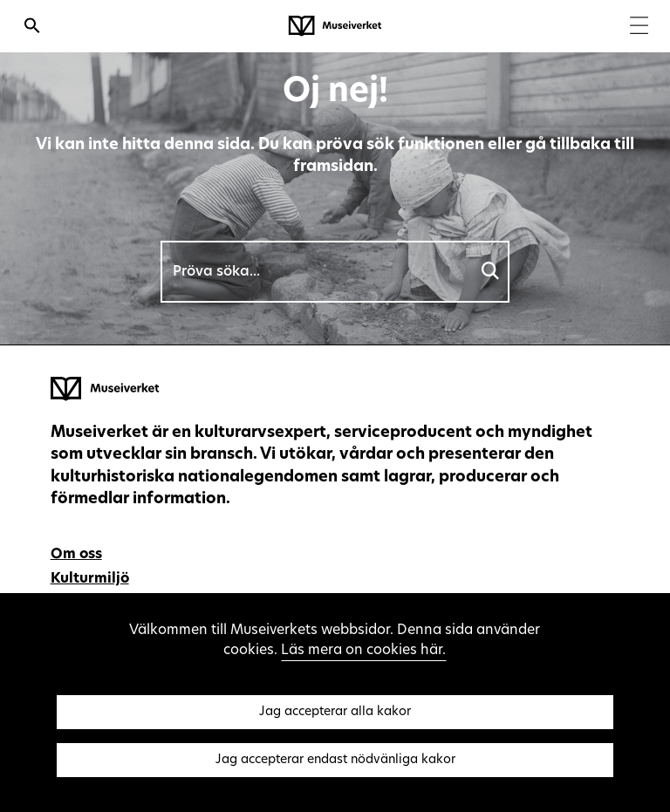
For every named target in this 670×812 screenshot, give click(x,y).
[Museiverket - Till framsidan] (335, 26)
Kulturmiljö (90, 579)
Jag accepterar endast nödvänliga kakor (335, 760)
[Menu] (639, 27)
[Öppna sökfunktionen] (32, 28)
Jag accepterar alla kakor (335, 712)
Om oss (76, 555)
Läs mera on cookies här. (363, 651)
